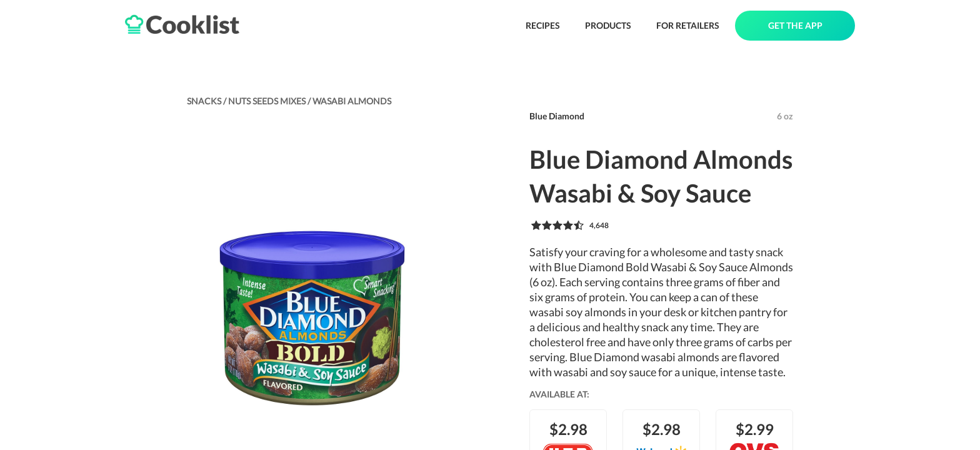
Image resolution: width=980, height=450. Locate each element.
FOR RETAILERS (688, 25)
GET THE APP (795, 25)
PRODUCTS (608, 25)
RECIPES (543, 25)
